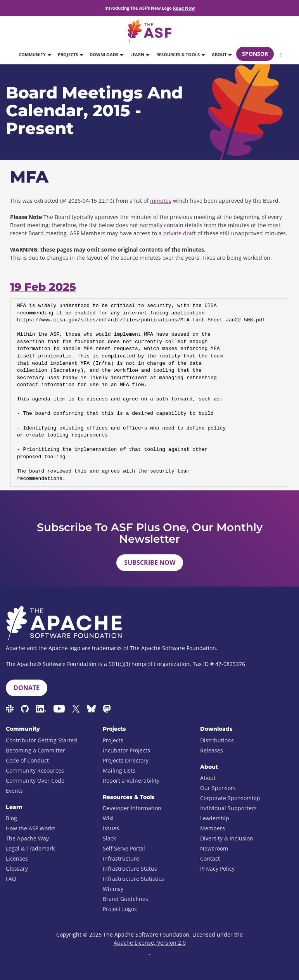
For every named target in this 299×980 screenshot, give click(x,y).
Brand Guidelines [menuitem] (125, 899)
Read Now (184, 8)
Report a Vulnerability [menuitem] (131, 781)
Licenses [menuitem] (17, 858)
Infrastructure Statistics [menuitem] (133, 879)
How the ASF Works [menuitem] (31, 828)
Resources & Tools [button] (181, 54)
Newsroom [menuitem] (214, 848)
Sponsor (255, 54)
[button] (281, 55)
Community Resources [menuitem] (35, 770)
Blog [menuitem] (11, 818)
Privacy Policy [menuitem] (217, 869)
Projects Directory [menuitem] (126, 760)
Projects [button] (70, 54)
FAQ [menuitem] (11, 879)
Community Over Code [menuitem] (35, 781)
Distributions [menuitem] (217, 740)
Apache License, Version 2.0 (150, 943)
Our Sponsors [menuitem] (218, 788)
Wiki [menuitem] (108, 818)
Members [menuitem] (213, 828)
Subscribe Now (150, 562)
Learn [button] (140, 54)
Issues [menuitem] (111, 828)
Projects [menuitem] (113, 740)
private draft (180, 233)
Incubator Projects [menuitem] (126, 750)
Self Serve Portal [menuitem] (124, 848)
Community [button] (35, 54)
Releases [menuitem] (212, 750)
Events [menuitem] (14, 791)
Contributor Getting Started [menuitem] (41, 740)
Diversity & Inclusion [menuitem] (227, 838)
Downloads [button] (106, 54)
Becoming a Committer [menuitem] (35, 750)
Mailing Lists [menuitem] (119, 770)
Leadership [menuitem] (215, 818)
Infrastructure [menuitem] (121, 858)
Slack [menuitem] (109, 838)
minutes (161, 201)
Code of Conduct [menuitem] (27, 760)
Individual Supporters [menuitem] (228, 808)
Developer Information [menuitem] (132, 808)
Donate (27, 688)
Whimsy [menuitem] (113, 889)
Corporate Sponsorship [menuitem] (230, 798)
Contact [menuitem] (210, 858)
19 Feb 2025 (43, 287)
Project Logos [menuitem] (120, 909)
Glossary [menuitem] (17, 869)
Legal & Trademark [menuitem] (30, 848)
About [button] (222, 54)
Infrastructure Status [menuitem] (130, 869)
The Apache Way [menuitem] (27, 838)
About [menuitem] (208, 778)
